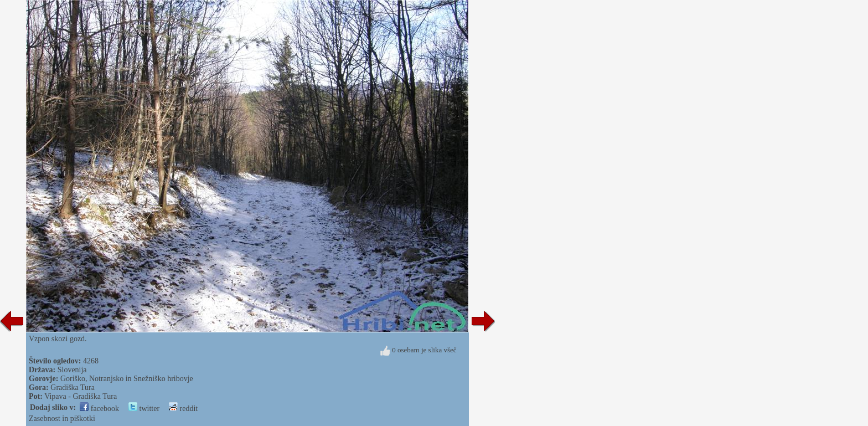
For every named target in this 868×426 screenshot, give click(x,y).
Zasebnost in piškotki (62, 419)
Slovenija (72, 370)
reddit (183, 409)
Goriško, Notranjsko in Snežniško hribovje (127, 379)
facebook (99, 409)
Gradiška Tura (73, 387)
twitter (144, 409)
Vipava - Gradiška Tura (81, 396)
